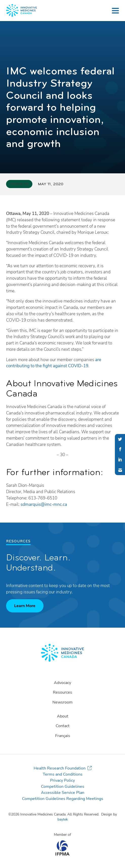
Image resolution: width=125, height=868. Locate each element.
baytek (63, 819)
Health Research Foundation (60, 768)
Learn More (25, 606)
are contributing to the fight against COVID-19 (54, 363)
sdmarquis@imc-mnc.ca (44, 504)
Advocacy (62, 683)
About (63, 716)
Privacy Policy (62, 780)
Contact (63, 726)
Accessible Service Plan (63, 793)
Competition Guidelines (63, 787)
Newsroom (62, 702)
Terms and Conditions (63, 774)
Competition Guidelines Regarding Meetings (63, 799)
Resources (62, 692)
